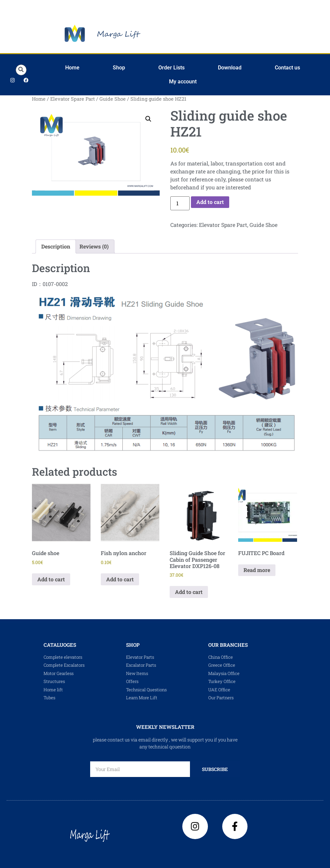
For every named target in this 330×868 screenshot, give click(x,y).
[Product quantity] (180, 203)
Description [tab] (56, 246)
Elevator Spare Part (73, 99)
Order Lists (171, 68)
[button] (21, 70)
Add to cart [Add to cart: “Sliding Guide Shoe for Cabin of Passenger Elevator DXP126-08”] (189, 592)
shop (133, 645)
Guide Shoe (113, 99)
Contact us (287, 68)
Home (72, 68)
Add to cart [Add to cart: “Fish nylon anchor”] (120, 579)
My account (183, 82)
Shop (119, 68)
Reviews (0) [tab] (94, 246)
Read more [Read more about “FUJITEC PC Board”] (257, 570)
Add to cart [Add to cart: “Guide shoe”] (51, 579)
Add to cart (210, 202)
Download (230, 68)
